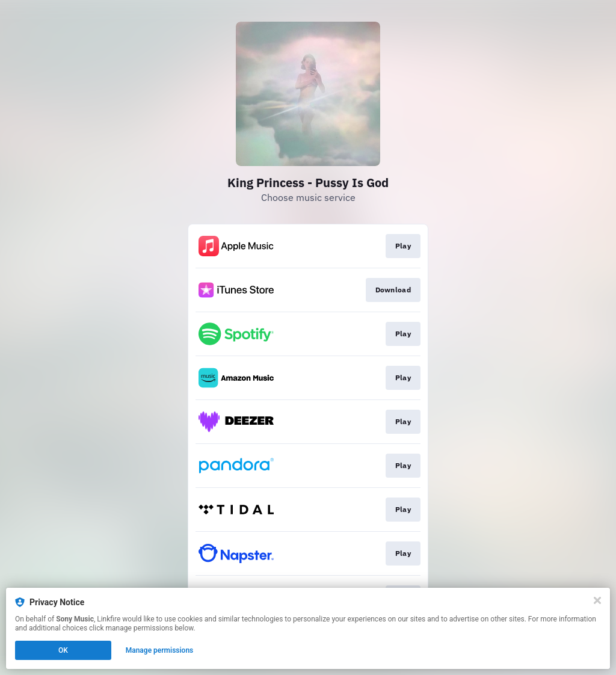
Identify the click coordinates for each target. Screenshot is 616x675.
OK (63, 650)
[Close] (597, 600)
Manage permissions (160, 650)
